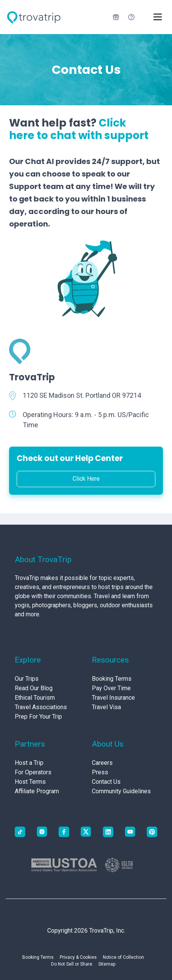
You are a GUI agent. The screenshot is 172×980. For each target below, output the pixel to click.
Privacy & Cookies (78, 957)
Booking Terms (112, 679)
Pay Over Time (111, 688)
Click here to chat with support (79, 129)
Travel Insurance (113, 698)
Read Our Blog (34, 688)
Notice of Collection (123, 957)
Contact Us (106, 782)
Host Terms (30, 782)
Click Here (86, 479)
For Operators (33, 772)
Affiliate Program (37, 791)
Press (100, 772)
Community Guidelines (121, 791)
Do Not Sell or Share (72, 964)
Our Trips (27, 679)
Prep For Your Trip (38, 717)
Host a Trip (29, 763)
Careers (102, 763)
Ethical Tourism (35, 698)
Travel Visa (106, 707)
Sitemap (107, 964)
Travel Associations (41, 707)
